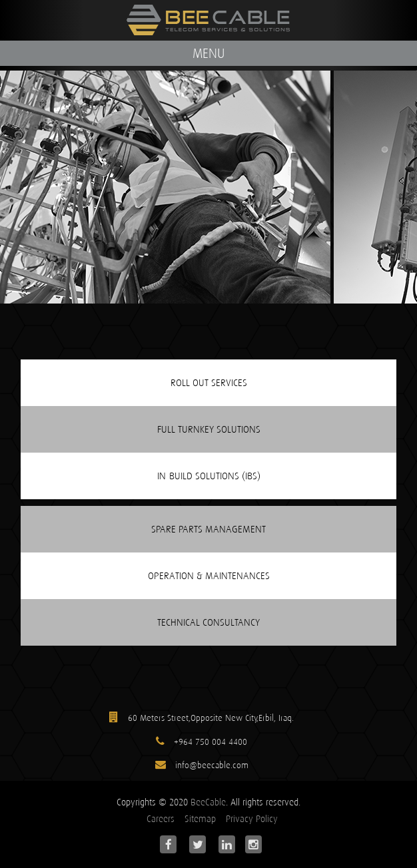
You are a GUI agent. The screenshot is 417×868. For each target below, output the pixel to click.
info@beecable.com (210, 765)
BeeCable (208, 802)
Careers (161, 819)
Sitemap (200, 819)
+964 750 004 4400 (210, 742)
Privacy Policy (252, 819)
